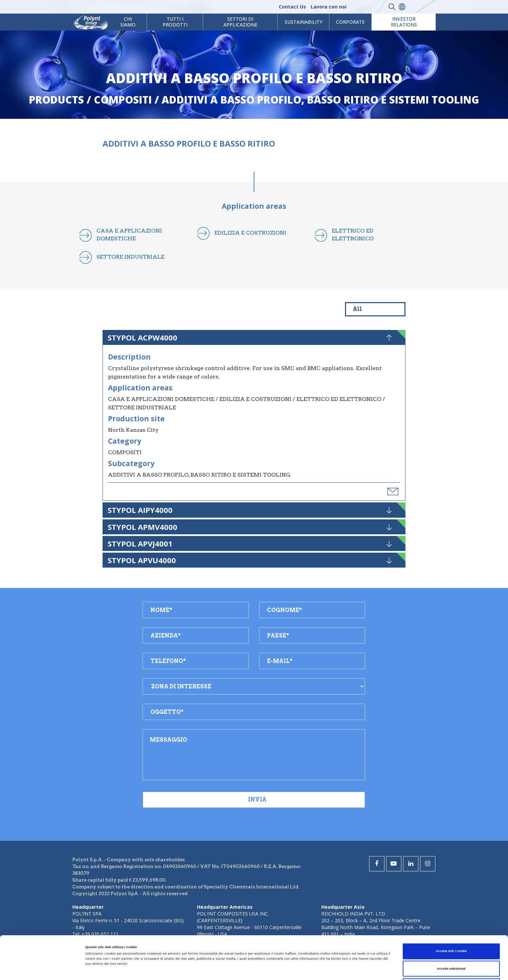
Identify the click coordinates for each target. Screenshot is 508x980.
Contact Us (292, 7)
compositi (123, 100)
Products (56, 100)
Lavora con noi (329, 7)
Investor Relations (404, 22)
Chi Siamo (128, 22)
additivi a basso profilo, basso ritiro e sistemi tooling (320, 100)
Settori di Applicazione (240, 22)
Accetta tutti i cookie (451, 908)
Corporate (350, 22)
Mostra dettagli (283, 969)
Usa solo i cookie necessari (451, 943)
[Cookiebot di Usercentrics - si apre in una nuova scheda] (44, 969)
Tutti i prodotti (175, 22)
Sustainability (303, 22)
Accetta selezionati (451, 926)
